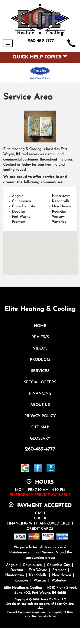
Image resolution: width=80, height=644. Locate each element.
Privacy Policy (40, 416)
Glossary (40, 439)
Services (40, 371)
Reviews (40, 337)
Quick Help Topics (40, 57)
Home (40, 326)
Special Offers (40, 382)
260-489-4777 (40, 449)
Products (40, 360)
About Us (40, 405)
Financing (40, 394)
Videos (40, 349)
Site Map (40, 427)
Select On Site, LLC (53, 600)
